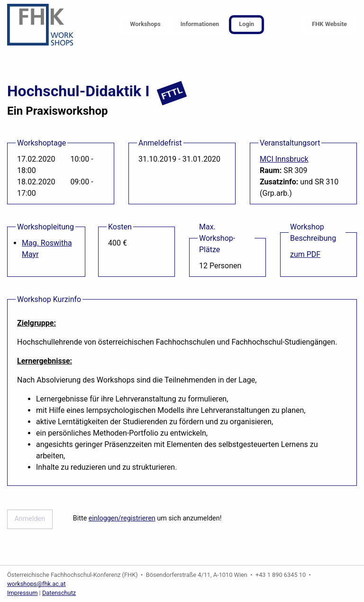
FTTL (172, 93)
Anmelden (30, 519)
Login (246, 24)
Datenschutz (59, 593)
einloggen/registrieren (122, 518)
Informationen (200, 24)
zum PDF (305, 254)
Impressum (22, 593)
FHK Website (329, 24)
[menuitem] (145, 25)
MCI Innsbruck (284, 159)
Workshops (145, 24)
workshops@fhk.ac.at (36, 584)
